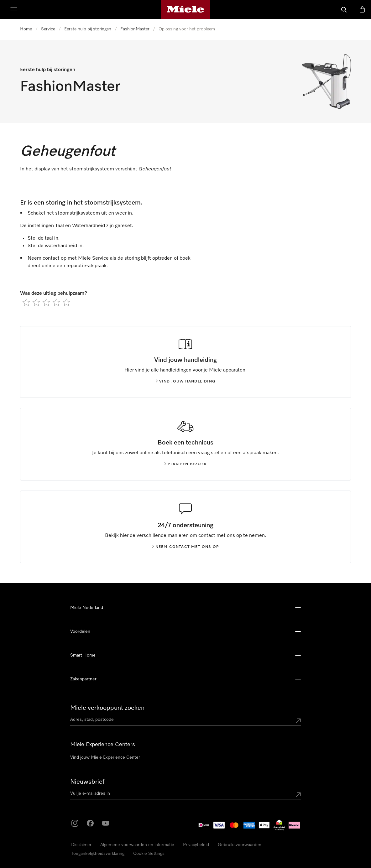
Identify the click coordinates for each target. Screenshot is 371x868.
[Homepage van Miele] (186, 9)
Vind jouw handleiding (185, 382)
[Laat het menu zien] (14, 9)
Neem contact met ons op (186, 547)
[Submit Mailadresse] (298, 795)
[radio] (26, 302)
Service (48, 29)
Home (26, 29)
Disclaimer (81, 845)
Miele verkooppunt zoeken (107, 708)
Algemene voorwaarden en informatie (137, 845)
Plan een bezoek (185, 464)
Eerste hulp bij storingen (88, 29)
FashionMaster (135, 29)
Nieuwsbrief (87, 782)
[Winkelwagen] (362, 9)
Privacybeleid (196, 845)
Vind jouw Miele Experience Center (105, 757)
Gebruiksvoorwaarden (240, 845)
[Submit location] (298, 721)
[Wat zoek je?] (344, 9)
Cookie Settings (149, 854)
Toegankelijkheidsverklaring (98, 854)
